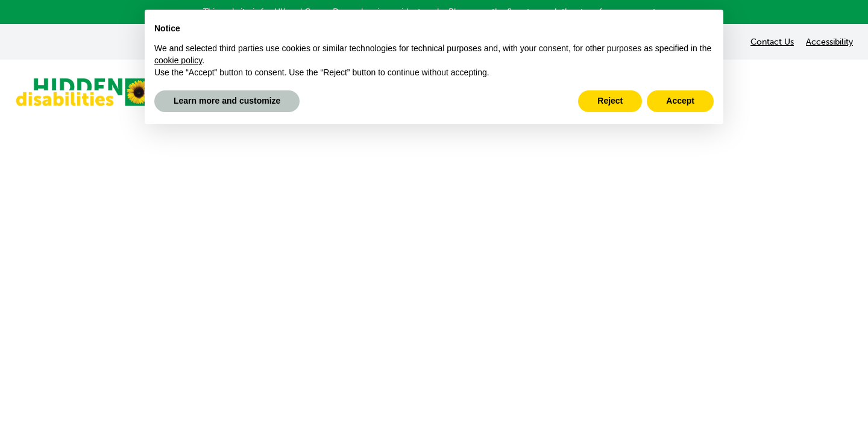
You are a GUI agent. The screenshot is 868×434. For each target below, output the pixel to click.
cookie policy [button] (178, 60)
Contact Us (772, 42)
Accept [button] (680, 101)
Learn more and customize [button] (227, 101)
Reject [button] (610, 101)
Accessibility (829, 42)
